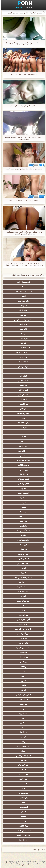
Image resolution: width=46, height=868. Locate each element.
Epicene (22, 760)
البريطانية (22, 545)
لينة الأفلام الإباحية (22, 531)
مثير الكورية (22, 713)
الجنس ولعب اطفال (22, 413)
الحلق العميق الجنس (22, 756)
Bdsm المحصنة (22, 451)
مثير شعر (22, 442)
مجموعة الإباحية (22, 465)
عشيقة (22, 751)
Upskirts (22, 526)
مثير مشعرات (22, 657)
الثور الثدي (22, 315)
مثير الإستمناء (22, 404)
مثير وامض (22, 427)
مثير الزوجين (22, 699)
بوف (22, 418)
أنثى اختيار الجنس (22, 620)
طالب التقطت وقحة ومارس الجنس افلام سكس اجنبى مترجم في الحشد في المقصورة (23, 233)
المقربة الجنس (22, 493)
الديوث (22, 488)
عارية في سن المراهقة (22, 629)
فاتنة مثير (22, 357)
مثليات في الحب (22, 395)
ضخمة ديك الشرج (22, 540)
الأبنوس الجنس (22, 484)
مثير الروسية (22, 615)
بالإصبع (22, 535)
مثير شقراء (22, 512)
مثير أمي (22, 502)
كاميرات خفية (22, 390)
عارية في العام (22, 367)
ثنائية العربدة (22, 643)
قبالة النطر (22, 329)
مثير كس (22, 343)
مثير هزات (22, 549)
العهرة (22, 573)
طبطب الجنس (22, 381)
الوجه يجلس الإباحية (22, 831)
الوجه (22, 432)
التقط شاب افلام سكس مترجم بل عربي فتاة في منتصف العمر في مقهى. (23, 138)
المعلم (22, 770)
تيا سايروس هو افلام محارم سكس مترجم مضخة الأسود (23, 169)
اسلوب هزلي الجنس (22, 695)
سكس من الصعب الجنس (22, 320)
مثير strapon (22, 667)
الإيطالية (22, 737)
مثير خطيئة (22, 704)
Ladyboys (22, 840)
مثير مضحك (22, 784)
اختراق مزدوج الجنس (22, 746)
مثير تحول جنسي (22, 601)
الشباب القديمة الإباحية (22, 352)
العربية (22, 596)
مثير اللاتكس (22, 798)
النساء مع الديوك (22, 559)
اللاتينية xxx (22, 517)
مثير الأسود (22, 779)
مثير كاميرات (22, 474)
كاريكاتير (22, 812)
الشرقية (22, 296)
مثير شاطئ (22, 582)
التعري (22, 681)
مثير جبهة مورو (22, 301)
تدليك (22, 610)
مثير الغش (22, 662)
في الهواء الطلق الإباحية (22, 577)
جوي (22, 802)
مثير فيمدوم (22, 446)
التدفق (22, 568)
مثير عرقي (22, 385)
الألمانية (22, 437)
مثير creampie (22, 423)
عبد (22, 718)
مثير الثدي (22, 409)
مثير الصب (22, 742)
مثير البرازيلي (22, 774)
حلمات (22, 685)
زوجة (22, 371)
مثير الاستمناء (22, 338)
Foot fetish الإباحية (22, 592)
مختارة (22, 507)
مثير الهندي (22, 521)
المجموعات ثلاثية (22, 479)
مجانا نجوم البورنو (22, 460)
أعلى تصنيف (22, 807)
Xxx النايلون (22, 826)
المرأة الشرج (22, 324)
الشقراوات (22, 376)
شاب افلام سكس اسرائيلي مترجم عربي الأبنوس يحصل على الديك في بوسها (23, 44)
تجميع (22, 676)
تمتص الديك (22, 310)
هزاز (22, 788)
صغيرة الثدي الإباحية (22, 648)
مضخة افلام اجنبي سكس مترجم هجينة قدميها (23, 200)
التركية (22, 690)
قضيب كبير (22, 821)
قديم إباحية (22, 306)
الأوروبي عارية (22, 554)
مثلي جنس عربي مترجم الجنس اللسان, (23, 74)
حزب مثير (22, 652)
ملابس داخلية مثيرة (22, 563)
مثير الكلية (22, 638)
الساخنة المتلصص (22, 348)
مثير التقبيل (22, 732)
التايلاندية (22, 606)
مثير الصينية (22, 723)
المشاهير (22, 456)
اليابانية (22, 334)
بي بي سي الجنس (22, 624)
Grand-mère (22, 362)
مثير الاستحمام (22, 765)
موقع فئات (27, 7)
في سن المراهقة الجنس (22, 292)
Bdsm (22, 817)
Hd (22, 287)
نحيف (22, 709)
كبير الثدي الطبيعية (22, 835)
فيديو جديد (18, 7)
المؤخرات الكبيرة (22, 587)
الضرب (22, 671)
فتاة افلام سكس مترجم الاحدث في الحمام (23, 106)
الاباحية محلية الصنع (22, 282)
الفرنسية (22, 498)
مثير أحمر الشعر (22, 634)
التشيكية (22, 727)
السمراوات (22, 399)
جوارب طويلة (22, 470)
